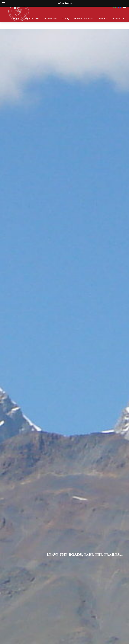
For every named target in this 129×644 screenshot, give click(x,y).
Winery (65, 19)
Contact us (119, 19)
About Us (103, 19)
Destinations (50, 19)
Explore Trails (32, 19)
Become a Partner (84, 19)
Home (16, 19)
